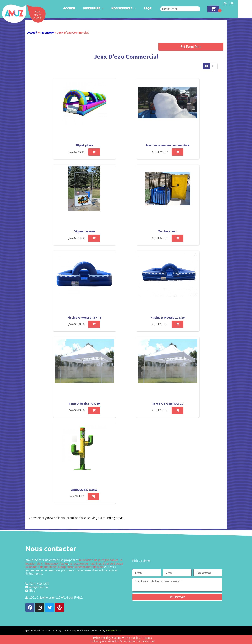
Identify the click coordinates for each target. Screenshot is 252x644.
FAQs (157, 8)
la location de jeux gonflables (99, 560)
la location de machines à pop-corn (49, 567)
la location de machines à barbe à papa (96, 563)
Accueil (79, 8)
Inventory (47, 32)
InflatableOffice (113, 630)
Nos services (133, 8)
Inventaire (103, 8)
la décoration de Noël (89, 567)
